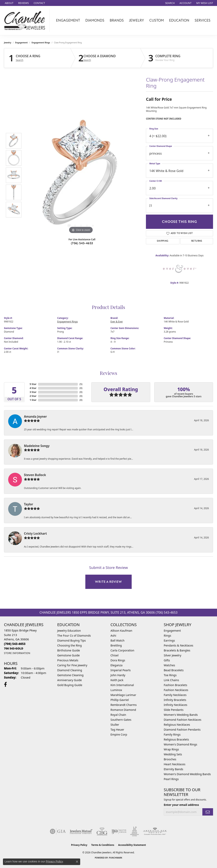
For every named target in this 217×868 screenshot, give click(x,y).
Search (20, 60)
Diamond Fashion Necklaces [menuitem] (183, 720)
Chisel (114, 655)
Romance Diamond (123, 710)
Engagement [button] (68, 20)
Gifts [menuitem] (167, 660)
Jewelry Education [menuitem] (69, 631)
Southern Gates (121, 720)
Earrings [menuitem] (169, 640)
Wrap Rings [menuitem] (171, 749)
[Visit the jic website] (135, 831)
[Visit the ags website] (155, 831)
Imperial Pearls (121, 670)
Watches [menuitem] (169, 665)
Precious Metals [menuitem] (68, 660)
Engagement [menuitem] (172, 631)
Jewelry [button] (136, 20)
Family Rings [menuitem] (172, 734)
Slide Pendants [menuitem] (174, 710)
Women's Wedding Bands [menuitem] (181, 715)
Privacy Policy (79, 845)
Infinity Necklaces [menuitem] (176, 705)
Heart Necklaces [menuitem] (175, 764)
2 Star (33, 396)
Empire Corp (119, 734)
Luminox (116, 690)
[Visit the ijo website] (119, 831)
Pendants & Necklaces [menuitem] (178, 645)
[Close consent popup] (77, 862)
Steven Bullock (35, 475)
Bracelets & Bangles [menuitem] (177, 650)
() (81, 384)
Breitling (116, 645)
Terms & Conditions (103, 845)
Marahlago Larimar (123, 695)
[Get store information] (17, 653)
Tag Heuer (117, 730)
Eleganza (116, 665)
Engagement (21, 43)
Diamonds (95, 20)
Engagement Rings (41, 43)
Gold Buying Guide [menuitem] (70, 685)
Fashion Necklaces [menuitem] (176, 690)
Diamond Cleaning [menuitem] (70, 670)
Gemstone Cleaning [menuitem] (70, 675)
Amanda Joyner (35, 416)
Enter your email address (181, 805)
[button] (170, 3)
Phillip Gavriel (120, 700)
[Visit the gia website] (58, 831)
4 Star (33, 388)
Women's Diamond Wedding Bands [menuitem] (187, 774)
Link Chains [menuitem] (171, 680)
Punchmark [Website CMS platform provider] (116, 858)
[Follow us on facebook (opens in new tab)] (5, 685)
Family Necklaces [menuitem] (175, 695)
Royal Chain (118, 715)
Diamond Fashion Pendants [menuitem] (182, 730)
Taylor (29, 504)
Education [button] (179, 20)
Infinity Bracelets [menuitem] (175, 700)
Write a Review (108, 582)
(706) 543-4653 (82, 243)
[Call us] (14, 648)
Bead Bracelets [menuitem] (174, 670)
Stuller (115, 725)
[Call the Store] (15, 644)
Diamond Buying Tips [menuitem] (71, 640)
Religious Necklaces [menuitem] (177, 725)
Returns (197, 241)
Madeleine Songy (37, 446)
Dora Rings (118, 660)
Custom (157, 20)
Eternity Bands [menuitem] (173, 769)
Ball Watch (118, 640)
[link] (9, 3)
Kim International (122, 685)
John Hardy (118, 675)
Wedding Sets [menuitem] (173, 754)
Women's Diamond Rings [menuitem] (180, 744)
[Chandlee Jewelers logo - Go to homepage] (26, 20)
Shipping (163, 241)
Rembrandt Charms (124, 705)
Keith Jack (117, 680)
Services (203, 20)
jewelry (8, 43)
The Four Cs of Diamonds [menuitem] (74, 636)
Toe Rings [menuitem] (170, 675)
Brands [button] (117, 20)
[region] (81, 175)
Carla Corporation (122, 650)
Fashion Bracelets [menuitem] (175, 685)
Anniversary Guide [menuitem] (69, 680)
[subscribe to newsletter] (208, 812)
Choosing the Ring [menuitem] (69, 645)
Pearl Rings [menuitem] (171, 779)
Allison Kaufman (121, 631)
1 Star (33, 400)
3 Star (33, 392)
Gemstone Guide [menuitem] (69, 655)
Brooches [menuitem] (170, 759)
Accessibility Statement (132, 845)
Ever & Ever (117, 321)
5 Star (33, 384)
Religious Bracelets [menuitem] (176, 739)
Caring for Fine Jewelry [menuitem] (72, 665)
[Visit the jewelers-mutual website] (81, 831)
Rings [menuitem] (167, 636)
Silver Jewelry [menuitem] (173, 655)
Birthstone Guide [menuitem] (69, 650)
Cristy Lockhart (35, 533)
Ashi (113, 636)
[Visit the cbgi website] (102, 831)
